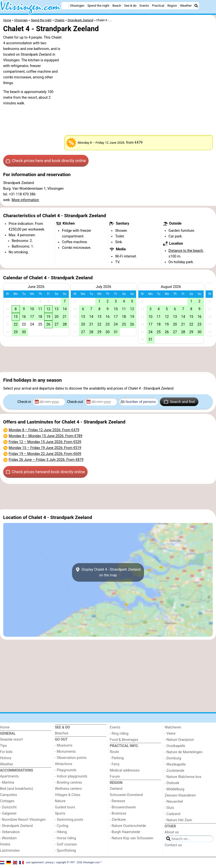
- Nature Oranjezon (179, 740)
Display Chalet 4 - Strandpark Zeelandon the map (108, 572)
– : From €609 (45, 454)
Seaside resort (11, 739)
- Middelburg (174, 789)
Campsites (9, 795)
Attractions (64, 764)
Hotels (5, 844)
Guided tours (65, 807)
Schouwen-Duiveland (126, 795)
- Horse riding (66, 838)
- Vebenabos (10, 832)
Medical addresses (125, 770)
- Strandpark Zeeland (16, 826)
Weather (186, 6)
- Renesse (118, 801)
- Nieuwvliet (174, 802)
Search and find (179, 402)
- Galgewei (8, 813)
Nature (60, 801)
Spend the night (98, 6)
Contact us (173, 845)
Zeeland (116, 789)
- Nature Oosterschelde (128, 826)
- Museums (64, 745)
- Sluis (169, 808)
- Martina (7, 783)
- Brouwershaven (123, 807)
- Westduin (8, 838)
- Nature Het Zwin (178, 820)
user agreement (35, 862)
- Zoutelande (174, 771)
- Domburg (173, 758)
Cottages (7, 801)
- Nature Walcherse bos (183, 777)
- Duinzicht (8, 807)
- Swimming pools (69, 820)
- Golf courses (66, 844)
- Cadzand (172, 814)
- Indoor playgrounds (71, 776)
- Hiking (61, 832)
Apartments (9, 776)
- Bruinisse (118, 813)
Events (144, 6)
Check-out (75, 402)
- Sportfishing (65, 851)
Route (114, 752)
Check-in (25, 402)
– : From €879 (46, 460)
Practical (158, 6)
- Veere (170, 734)
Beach (117, 6)
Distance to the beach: (186, 251)
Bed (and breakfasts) (17, 789)
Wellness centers (68, 789)
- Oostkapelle (175, 746)
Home (5, 727)
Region (172, 6)
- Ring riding (119, 734)
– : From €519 (45, 448)
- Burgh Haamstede (125, 832)
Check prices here (46, 161)
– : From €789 (46, 436)
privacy (49, 862)
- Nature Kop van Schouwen (132, 838)
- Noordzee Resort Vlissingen (23, 820)
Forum (115, 777)
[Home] (65, 6)
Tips (3, 746)
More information (25, 200)
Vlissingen (77, 6)
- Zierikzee (118, 820)
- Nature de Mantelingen (183, 752)
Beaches (62, 733)
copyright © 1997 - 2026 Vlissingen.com (78, 862)
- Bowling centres (69, 783)
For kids (6, 752)
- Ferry (115, 764)
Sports (60, 813)
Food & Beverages (124, 740)
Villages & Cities (68, 795)
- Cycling (62, 826)
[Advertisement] (108, 359)
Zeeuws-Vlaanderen (180, 795)
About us (172, 832)
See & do (130, 6)
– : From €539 (45, 442)
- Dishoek (172, 783)
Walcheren (173, 727)
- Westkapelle (175, 764)
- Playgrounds (66, 770)
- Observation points (71, 758)
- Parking (117, 758)
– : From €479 (44, 430)
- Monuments (65, 752)
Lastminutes (10, 851)
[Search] (196, 6)
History (6, 758)
